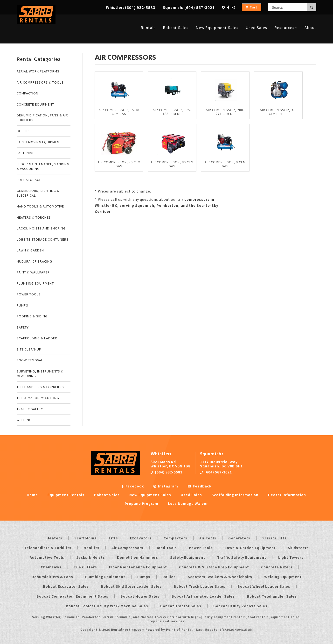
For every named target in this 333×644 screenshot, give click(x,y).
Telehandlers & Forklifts (48, 548)
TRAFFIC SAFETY (30, 409)
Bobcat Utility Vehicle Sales (240, 606)
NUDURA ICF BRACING (34, 261)
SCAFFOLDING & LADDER (37, 338)
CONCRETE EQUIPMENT (35, 104)
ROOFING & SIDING (32, 316)
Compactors (175, 538)
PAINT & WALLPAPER (33, 272)
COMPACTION (28, 93)
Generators (239, 538)
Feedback (200, 486)
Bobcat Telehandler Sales (272, 596)
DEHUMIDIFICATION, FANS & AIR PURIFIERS (42, 118)
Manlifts (91, 548)
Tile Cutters (85, 567)
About (310, 20)
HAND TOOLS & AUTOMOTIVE (40, 206)
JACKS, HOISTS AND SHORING (41, 228)
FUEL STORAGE (29, 180)
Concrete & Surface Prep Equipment (214, 567)
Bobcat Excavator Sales (66, 586)
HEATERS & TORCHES (34, 217)
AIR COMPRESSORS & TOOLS (40, 82)
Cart (251, 7)
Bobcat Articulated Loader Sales (203, 596)
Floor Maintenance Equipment (138, 567)
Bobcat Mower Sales (140, 596)
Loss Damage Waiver (188, 503)
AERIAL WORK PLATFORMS (38, 71)
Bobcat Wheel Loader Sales (264, 586)
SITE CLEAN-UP (29, 349)
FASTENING (26, 153)
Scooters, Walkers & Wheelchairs (220, 577)
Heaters (54, 538)
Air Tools (208, 538)
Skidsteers (298, 548)
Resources (286, 20)
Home (32, 495)
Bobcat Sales (176, 20)
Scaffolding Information (235, 495)
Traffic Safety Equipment (242, 557)
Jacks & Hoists (91, 557)
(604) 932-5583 (166, 472)
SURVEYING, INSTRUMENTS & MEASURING (40, 374)
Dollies (169, 577)
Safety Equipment (188, 557)
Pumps (144, 577)
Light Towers (291, 557)
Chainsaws (51, 567)
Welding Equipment (283, 577)
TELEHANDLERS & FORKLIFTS (40, 387)
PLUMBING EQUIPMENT (35, 283)
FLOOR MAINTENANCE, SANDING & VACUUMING (43, 166)
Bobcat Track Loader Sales (200, 586)
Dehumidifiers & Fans (52, 577)
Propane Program (142, 503)
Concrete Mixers (277, 567)
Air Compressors (127, 548)
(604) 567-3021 (216, 472)
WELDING (24, 420)
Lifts (113, 538)
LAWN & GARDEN (30, 250)
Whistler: (131, 7)
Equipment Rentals (66, 495)
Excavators (141, 538)
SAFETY (23, 327)
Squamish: (189, 7)
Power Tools (201, 548)
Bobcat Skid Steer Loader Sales (131, 586)
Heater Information (287, 495)
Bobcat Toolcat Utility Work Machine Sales (107, 606)
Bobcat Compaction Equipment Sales (72, 596)
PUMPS (22, 305)
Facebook (133, 486)
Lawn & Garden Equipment (250, 548)
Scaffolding (86, 538)
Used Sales (256, 20)
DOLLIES (24, 131)
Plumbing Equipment (105, 577)
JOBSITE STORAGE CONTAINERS (43, 239)
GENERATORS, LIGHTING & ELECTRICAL (38, 193)
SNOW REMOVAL (30, 360)
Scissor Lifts (274, 538)
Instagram (166, 486)
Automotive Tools (47, 557)
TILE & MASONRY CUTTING (38, 398)
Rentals (148, 20)
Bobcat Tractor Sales (181, 606)
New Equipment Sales (217, 20)
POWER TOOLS (29, 294)
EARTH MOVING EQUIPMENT (39, 142)
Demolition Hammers (138, 557)
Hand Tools (166, 548)
